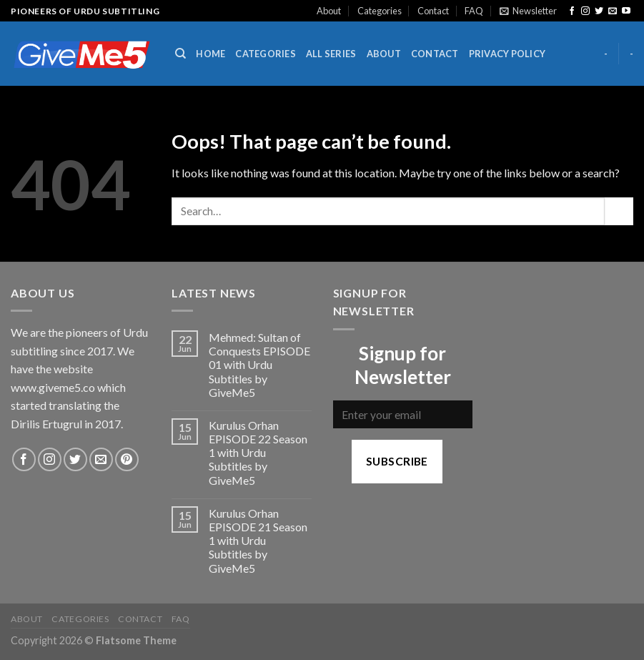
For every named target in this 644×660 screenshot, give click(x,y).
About (329, 11)
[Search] (180, 54)
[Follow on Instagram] (585, 11)
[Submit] (619, 211)
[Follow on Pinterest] (127, 459)
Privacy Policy (507, 54)
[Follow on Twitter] (599, 11)
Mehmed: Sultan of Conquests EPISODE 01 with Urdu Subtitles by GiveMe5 (259, 365)
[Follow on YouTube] (626, 11)
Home (210, 54)
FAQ (474, 11)
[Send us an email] (613, 11)
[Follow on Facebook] (572, 11)
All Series (331, 54)
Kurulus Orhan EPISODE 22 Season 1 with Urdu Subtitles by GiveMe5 (258, 453)
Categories (380, 11)
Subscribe (397, 461)
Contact (433, 11)
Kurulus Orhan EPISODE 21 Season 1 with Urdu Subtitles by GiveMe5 (258, 541)
